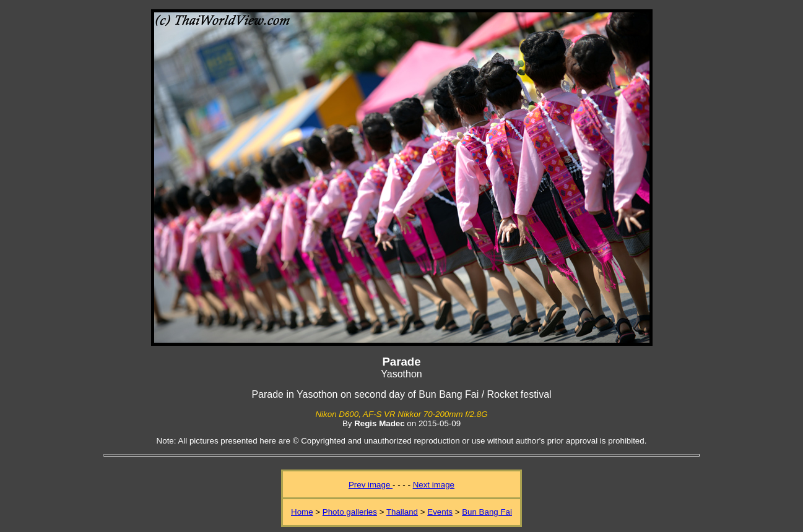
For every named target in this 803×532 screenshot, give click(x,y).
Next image (434, 485)
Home (302, 512)
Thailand (402, 512)
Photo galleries (350, 512)
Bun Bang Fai (487, 512)
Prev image (371, 485)
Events (440, 512)
